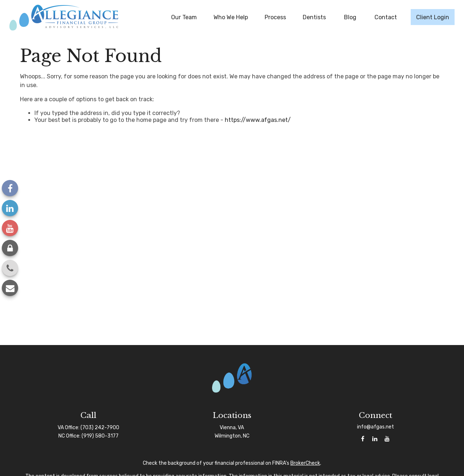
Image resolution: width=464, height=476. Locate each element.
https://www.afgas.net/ (258, 120)
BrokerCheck (305, 463)
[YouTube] (10, 228)
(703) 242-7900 (100, 428)
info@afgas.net (376, 427)
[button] (184, 17)
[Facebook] (10, 188)
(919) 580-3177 (100, 436)
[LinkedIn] (10, 208)
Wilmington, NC (232, 436)
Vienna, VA (232, 428)
